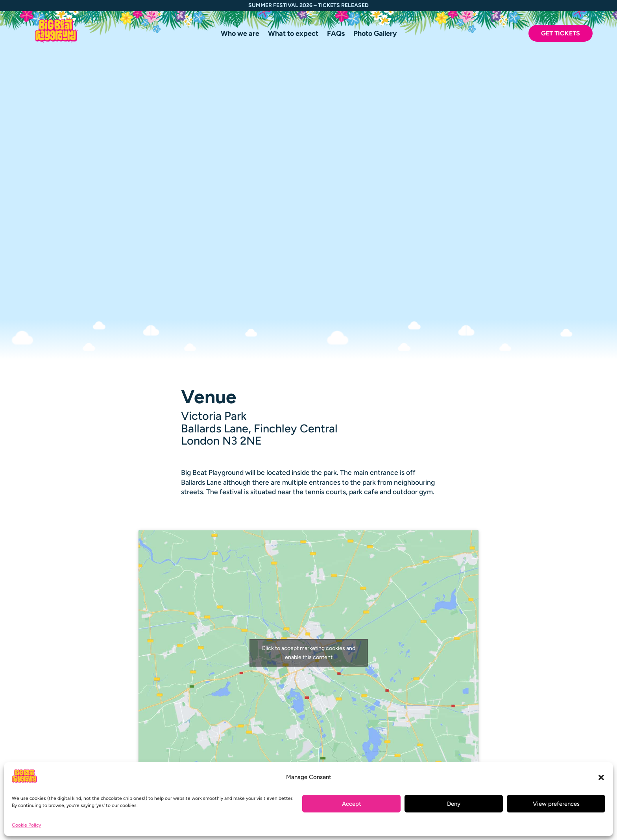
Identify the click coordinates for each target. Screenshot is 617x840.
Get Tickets (561, 33)
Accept (352, 804)
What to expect (293, 34)
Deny (454, 804)
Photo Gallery (375, 34)
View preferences (556, 804)
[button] (601, 777)
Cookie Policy (26, 825)
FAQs (336, 34)
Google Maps (309, 522)
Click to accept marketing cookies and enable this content (308, 382)
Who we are (240, 34)
